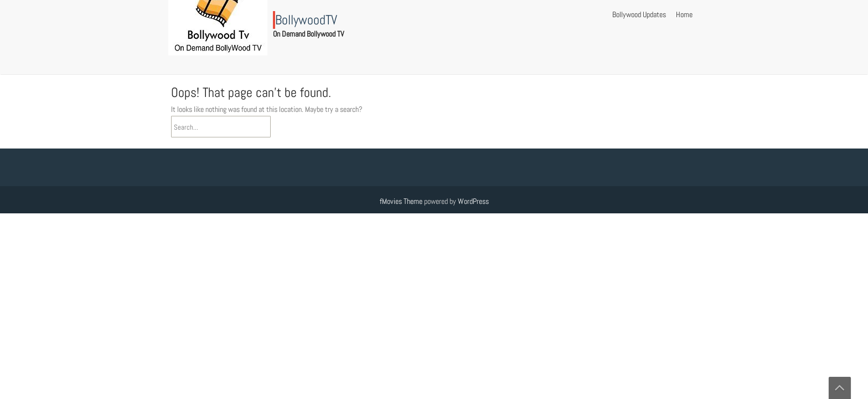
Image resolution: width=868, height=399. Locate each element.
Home (684, 14)
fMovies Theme (401, 201)
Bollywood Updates (639, 14)
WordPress (473, 201)
